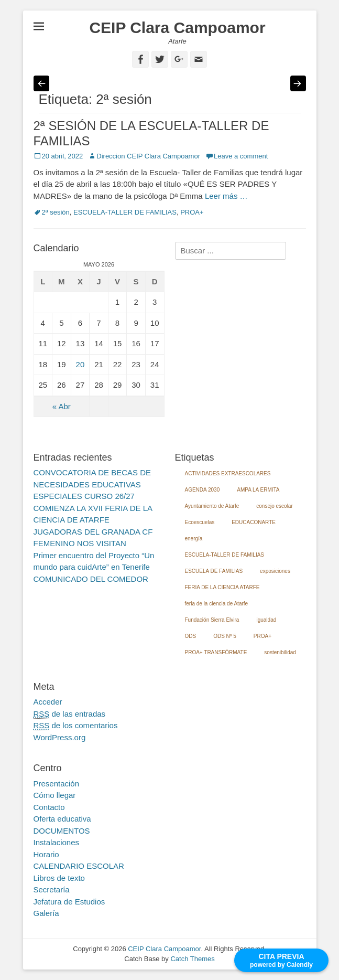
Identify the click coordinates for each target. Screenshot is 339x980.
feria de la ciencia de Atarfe (217, 604)
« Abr (62, 406)
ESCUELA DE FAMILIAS (214, 571)
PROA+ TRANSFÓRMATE (216, 652)
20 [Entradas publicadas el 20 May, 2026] (80, 364)
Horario (46, 854)
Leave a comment (241, 156)
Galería (46, 913)
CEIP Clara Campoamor (177, 28)
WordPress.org (60, 737)
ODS (191, 636)
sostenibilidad (280, 652)
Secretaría (52, 890)
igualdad (266, 620)
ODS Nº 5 (225, 636)
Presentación (57, 784)
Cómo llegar (55, 795)
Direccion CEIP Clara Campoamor (148, 156)
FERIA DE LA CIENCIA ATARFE (222, 587)
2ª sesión (56, 212)
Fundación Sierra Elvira (212, 620)
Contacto (49, 807)
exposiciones (275, 571)
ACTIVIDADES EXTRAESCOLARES (228, 473)
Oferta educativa (62, 819)
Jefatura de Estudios (69, 902)
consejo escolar (274, 506)
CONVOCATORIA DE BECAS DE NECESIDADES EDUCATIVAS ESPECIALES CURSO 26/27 (92, 484)
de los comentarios (76, 726)
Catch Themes (192, 959)
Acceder (48, 702)
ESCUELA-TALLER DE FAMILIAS (125, 212)
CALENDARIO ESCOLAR (79, 866)
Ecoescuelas (200, 522)
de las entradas (70, 714)
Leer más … (226, 196)
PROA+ (192, 212)
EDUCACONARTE (254, 522)
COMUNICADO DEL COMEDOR (91, 579)
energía (194, 539)
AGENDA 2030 (203, 490)
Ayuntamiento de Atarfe (212, 506)
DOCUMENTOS (62, 831)
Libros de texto (59, 878)
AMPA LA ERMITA (258, 490)
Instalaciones (57, 842)
